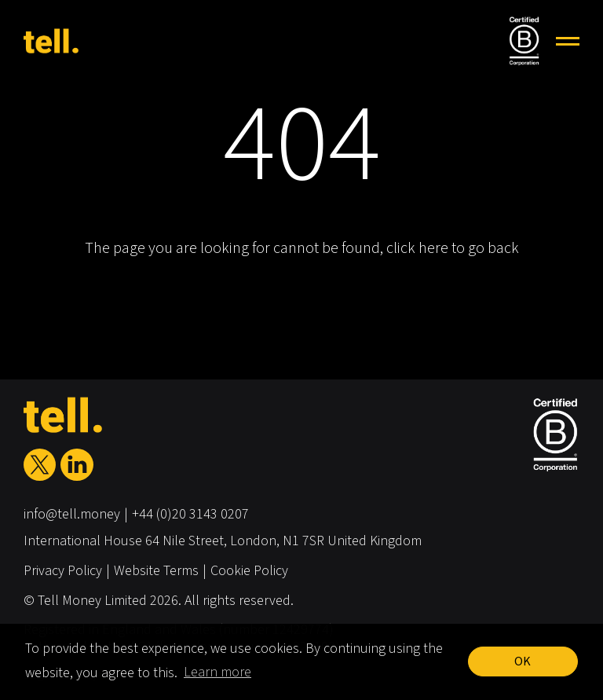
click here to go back (453, 248)
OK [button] (523, 662)
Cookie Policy (249, 571)
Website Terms (156, 571)
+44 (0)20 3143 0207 (190, 514)
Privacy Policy (63, 571)
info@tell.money (72, 514)
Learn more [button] (217, 672)
